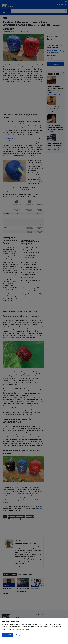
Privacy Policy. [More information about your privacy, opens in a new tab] (24, 629)
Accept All (8, 635)
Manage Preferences (22, 635)
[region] (34, 631)
